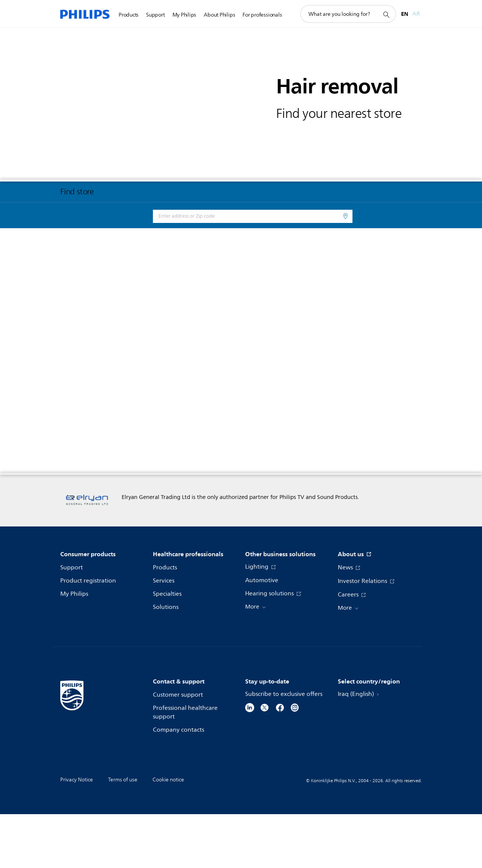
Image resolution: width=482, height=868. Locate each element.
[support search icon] (386, 14)
